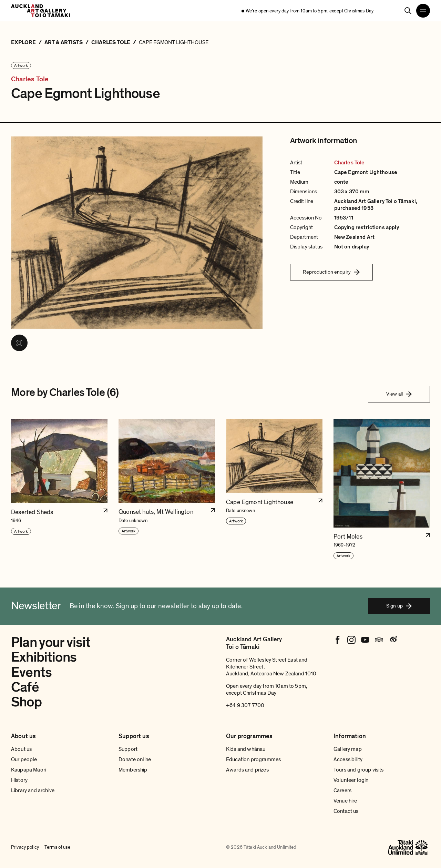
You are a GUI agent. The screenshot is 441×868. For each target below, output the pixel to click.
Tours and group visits (359, 770)
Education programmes (253, 759)
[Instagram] (351, 640)
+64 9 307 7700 (245, 705)
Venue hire (345, 801)
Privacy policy (25, 847)
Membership (133, 770)
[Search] (408, 11)
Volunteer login (351, 780)
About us (21, 749)
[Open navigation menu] (423, 11)
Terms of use (57, 847)
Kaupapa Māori (29, 770)
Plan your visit (51, 642)
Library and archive (33, 790)
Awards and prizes (247, 770)
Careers (342, 790)
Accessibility (348, 759)
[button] (59, 489)
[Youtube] (365, 640)
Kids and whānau (246, 749)
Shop (26, 702)
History (19, 780)
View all (399, 394)
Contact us (346, 811)
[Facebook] (338, 640)
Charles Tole (30, 79)
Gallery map (348, 749)
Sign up (399, 606)
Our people (24, 759)
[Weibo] (393, 640)
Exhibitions (44, 657)
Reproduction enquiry (331, 272)
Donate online (135, 759)
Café (25, 687)
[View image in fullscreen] (19, 343)
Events (31, 672)
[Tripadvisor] (379, 640)
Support (128, 749)
